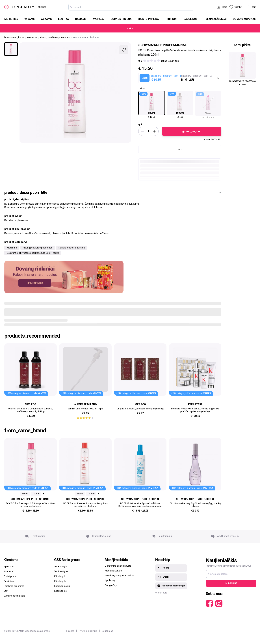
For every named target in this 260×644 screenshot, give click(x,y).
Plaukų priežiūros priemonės (38, 248)
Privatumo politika (88, 631)
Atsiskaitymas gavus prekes (119, 576)
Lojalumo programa (14, 586)
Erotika (63, 19)
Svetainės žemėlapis (14, 596)
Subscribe (231, 583)
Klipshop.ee (60, 591)
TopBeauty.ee (61, 571)
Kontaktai (9, 571)
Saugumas (107, 631)
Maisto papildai (149, 19)
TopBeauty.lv (61, 566)
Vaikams (46, 19)
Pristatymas (10, 576)
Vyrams (30, 19)
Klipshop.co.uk (62, 586)
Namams (81, 19)
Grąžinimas (9, 581)
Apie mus (9, 566)
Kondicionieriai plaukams (72, 248)
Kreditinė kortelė (113, 571)
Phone (163, 568)
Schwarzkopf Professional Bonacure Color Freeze (33, 253)
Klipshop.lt (60, 576)
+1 (44, 494)
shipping (42, 7)
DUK (6, 591)
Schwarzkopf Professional (162, 45)
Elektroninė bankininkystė (118, 566)
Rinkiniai (171, 19)
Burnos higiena (121, 19)
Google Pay (111, 585)
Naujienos (190, 19)
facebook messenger (171, 586)
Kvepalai (98, 19)
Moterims (11, 19)
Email (163, 577)
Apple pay (110, 580)
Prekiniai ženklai (215, 19)
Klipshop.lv (60, 581)
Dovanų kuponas (244, 19)
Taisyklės (69, 631)
